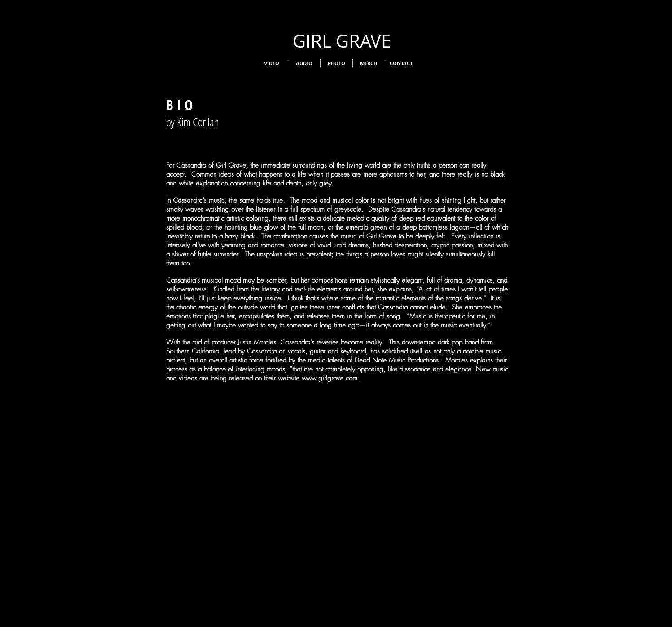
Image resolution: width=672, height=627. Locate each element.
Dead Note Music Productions (397, 360)
